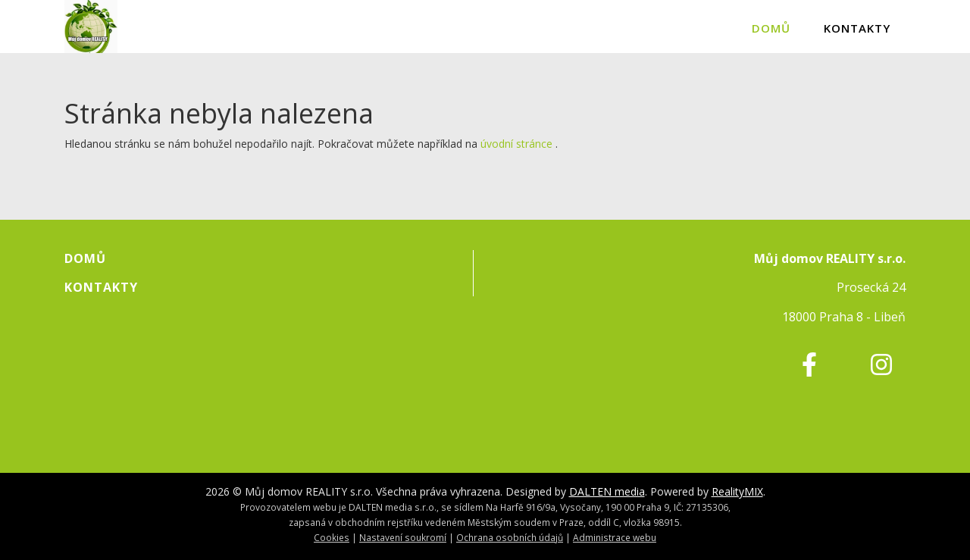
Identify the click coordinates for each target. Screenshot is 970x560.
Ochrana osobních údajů (510, 537)
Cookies (332, 537)
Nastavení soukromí (403, 537)
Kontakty (857, 28)
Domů (771, 28)
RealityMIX (737, 491)
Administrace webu (615, 537)
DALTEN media (607, 491)
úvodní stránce (516, 144)
